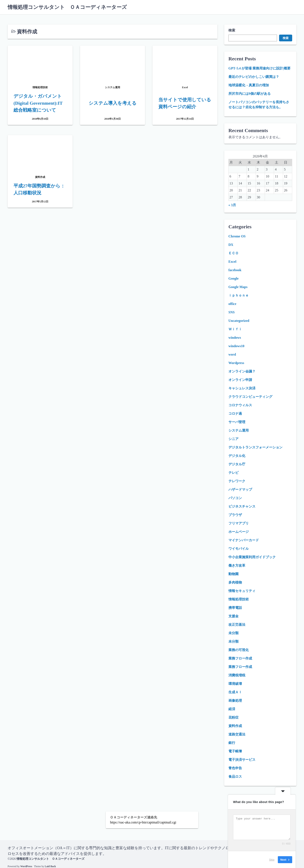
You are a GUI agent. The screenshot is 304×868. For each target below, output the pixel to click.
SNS (231, 312)
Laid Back (50, 866)
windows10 (236, 346)
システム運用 (239, 430)
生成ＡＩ (235, 692)
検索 (232, 30)
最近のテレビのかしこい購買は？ (254, 77)
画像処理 (235, 701)
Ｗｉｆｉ (235, 329)
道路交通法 (237, 734)
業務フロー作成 (240, 658)
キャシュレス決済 (242, 388)
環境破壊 (235, 684)
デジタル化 (237, 456)
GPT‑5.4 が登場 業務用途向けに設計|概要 (259, 68)
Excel (232, 262)
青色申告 (235, 768)
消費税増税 (237, 675)
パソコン (235, 498)
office (232, 304)
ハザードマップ (240, 490)
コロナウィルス (240, 405)
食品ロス (235, 777)
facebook (235, 270)
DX (231, 245)
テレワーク (237, 481)
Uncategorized (239, 321)
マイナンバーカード (244, 540)
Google (233, 278)
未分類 (233, 633)
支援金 (233, 616)
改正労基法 (237, 625)
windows (235, 338)
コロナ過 (235, 414)
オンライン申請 (240, 380)
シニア (233, 439)
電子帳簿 (235, 751)
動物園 (233, 574)
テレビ (233, 473)
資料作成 (235, 726)
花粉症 (233, 717)
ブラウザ (235, 515)
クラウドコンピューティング (250, 397)
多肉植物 (235, 582)
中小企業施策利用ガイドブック (252, 557)
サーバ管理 (237, 422)
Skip (272, 859)
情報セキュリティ (242, 591)
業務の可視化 (239, 650)
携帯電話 (235, 608)
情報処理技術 (239, 599)
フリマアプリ (239, 523)
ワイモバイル (239, 549)
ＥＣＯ (233, 253)
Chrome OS (237, 236)
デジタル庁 (237, 464)
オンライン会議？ (242, 371)
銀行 (232, 743)
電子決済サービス (242, 760)
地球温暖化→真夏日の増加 (249, 85)
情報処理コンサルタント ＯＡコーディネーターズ (67, 7)
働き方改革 (237, 565)
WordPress (26, 866)
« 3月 (232, 205)
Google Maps (238, 287)
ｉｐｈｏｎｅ (239, 295)
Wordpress (236, 363)
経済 (232, 709)
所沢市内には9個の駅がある (250, 94)
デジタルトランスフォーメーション (255, 447)
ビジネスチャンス (242, 506)
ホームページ (239, 532)
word (232, 354)
